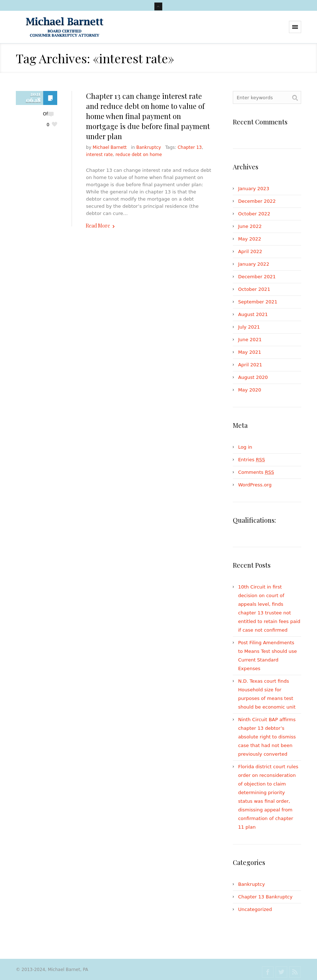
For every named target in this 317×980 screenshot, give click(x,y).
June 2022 (250, 226)
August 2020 (253, 377)
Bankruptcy (149, 147)
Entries (252, 460)
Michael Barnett (110, 147)
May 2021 (250, 352)
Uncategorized (255, 909)
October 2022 (254, 214)
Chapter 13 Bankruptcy (265, 897)
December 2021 (257, 277)
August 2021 (253, 314)
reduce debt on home (139, 155)
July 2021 (249, 327)
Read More (98, 226)
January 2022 (254, 264)
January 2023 (254, 189)
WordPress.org (255, 485)
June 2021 (250, 340)
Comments (256, 472)
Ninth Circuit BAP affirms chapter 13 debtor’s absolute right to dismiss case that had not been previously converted (267, 737)
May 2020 (250, 390)
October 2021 (254, 289)
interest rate (99, 155)
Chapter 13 (190, 147)
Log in (245, 447)
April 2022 (250, 251)
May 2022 (250, 239)
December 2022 (257, 201)
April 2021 (250, 365)
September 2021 (258, 302)
